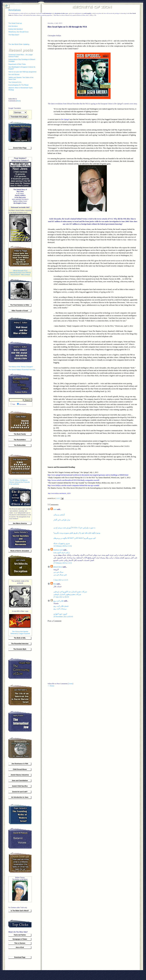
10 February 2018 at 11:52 (63, 546)
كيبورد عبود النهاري (60, 614)
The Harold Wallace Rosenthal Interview (22, 370)
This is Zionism (20, 943)
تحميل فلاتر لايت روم (61, 606)
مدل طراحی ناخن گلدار (62, 520)
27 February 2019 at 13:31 (63, 563)
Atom (18, 101)
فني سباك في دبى (60, 575)
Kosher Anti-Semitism (16, 29)
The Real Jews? (14, 35)
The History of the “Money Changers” (21, 367)
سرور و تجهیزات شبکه (62, 543)
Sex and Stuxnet (14, 75)
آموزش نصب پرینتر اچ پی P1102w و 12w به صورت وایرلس (74, 528)
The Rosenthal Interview (20, 644)
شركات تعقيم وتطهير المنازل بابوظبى (67, 594)
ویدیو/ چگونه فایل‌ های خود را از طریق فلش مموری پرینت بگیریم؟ (77, 533)
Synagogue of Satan (20, 939)
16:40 (58, 498)
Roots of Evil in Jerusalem (20, 551)
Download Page (20, 957)
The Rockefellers (20, 440)
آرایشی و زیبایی (59, 515)
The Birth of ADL (20, 638)
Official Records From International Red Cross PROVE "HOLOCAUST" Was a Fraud (20, 273)
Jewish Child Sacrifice (20, 786)
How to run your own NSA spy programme (22, 72)
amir (55, 509)
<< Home (51, 686)
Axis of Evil (20, 947)
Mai (55, 584)
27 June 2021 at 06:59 (61, 597)
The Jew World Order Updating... (19, 44)
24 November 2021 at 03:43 (63, 617)
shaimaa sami (58, 550)
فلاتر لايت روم (58, 601)
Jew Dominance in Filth (20, 764)
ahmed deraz (58, 567)
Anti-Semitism (13, 26)
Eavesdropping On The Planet (18, 85)
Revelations (15, 10)
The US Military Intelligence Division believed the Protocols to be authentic (19, 482)
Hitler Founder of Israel (20, 311)
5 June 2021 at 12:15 (61, 580)
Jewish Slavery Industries (20, 775)
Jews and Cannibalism (20, 781)
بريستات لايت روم (60, 609)
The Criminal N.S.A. (15, 82)
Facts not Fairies (20, 935)
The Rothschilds (20, 445)
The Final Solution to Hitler (20, 305)
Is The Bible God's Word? (20, 911)
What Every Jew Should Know (18, 32)
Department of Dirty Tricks (17, 64)
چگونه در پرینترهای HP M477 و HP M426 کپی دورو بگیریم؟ (75, 538)
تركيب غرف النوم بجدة (62, 553)
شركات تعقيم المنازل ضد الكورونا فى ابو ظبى (70, 592)
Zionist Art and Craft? (20, 792)
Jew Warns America (20, 523)
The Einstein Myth (20, 649)
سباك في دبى (58, 572)
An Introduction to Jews (20, 797)
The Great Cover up (15, 23)
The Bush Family (20, 434)
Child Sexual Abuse (20, 769)
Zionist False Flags (20, 148)
